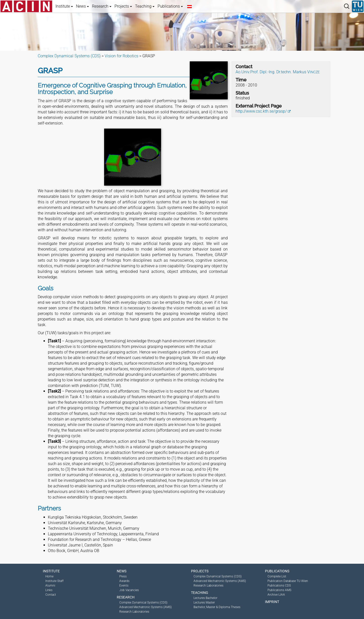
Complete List (277, 576)
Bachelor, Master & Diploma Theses (217, 607)
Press (123, 576)
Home (49, 576)
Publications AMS (279, 590)
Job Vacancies (129, 590)
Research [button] (102, 6)
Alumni (50, 586)
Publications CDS (279, 586)
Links (49, 590)
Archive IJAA (276, 595)
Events (124, 586)
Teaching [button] (145, 6)
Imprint (272, 602)
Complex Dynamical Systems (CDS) (143, 603)
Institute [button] (64, 6)
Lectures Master (204, 603)
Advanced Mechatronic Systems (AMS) (146, 607)
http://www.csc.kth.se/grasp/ (261, 111)
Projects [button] (123, 6)
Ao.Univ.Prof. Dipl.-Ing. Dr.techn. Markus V (278, 72)
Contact (51, 595)
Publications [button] (170, 6)
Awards (124, 581)
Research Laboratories (134, 612)
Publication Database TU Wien (288, 581)
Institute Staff (54, 581)
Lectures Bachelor (205, 598)
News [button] (82, 6)
